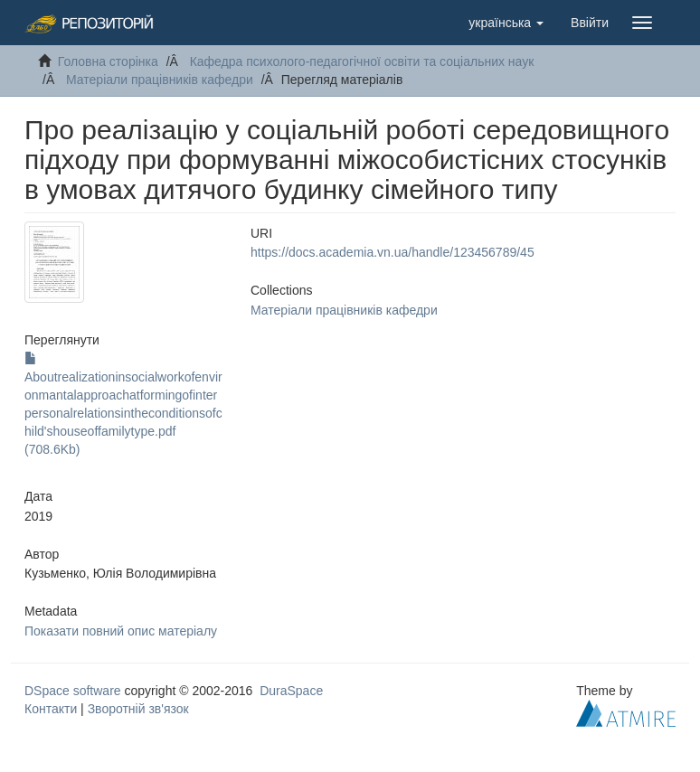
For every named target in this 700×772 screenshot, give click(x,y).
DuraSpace (291, 691)
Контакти (51, 709)
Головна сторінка (108, 61)
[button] (506, 23)
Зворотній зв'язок (138, 709)
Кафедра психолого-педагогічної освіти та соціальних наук (362, 61)
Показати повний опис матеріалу (121, 631)
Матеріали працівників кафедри (160, 80)
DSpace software (73, 691)
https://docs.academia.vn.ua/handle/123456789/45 (393, 252)
